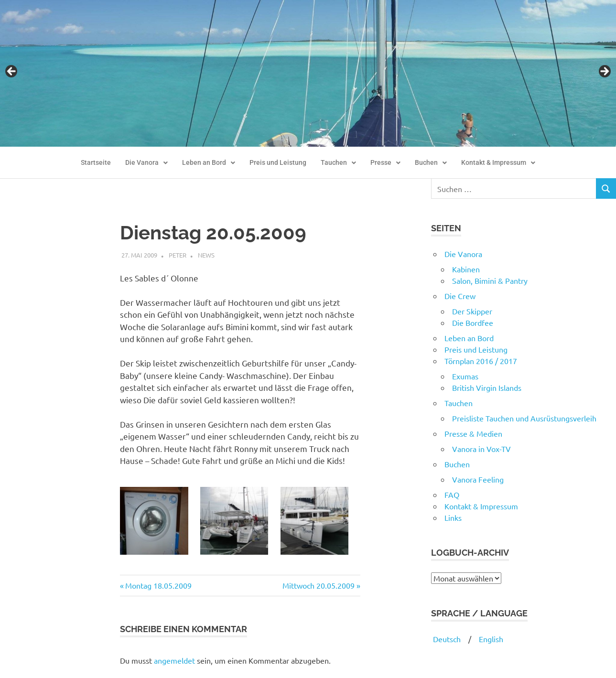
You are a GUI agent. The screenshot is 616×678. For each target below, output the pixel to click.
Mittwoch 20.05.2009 (319, 585)
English (491, 639)
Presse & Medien (473, 433)
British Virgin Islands (487, 387)
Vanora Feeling (478, 479)
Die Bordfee (473, 323)
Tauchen (338, 163)
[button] (146, 163)
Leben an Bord (209, 163)
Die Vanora (146, 163)
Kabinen (466, 269)
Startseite (96, 163)
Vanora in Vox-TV (481, 449)
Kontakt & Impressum (498, 163)
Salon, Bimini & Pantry (490, 280)
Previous (12, 72)
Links (453, 517)
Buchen (431, 163)
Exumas (465, 376)
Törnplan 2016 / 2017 (481, 361)
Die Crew (460, 296)
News (206, 255)
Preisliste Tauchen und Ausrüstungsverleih (524, 418)
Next (604, 72)
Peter (178, 255)
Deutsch (446, 639)
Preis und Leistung (278, 163)
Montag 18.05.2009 (158, 585)
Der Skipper (472, 311)
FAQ (452, 495)
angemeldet (174, 660)
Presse (385, 163)
